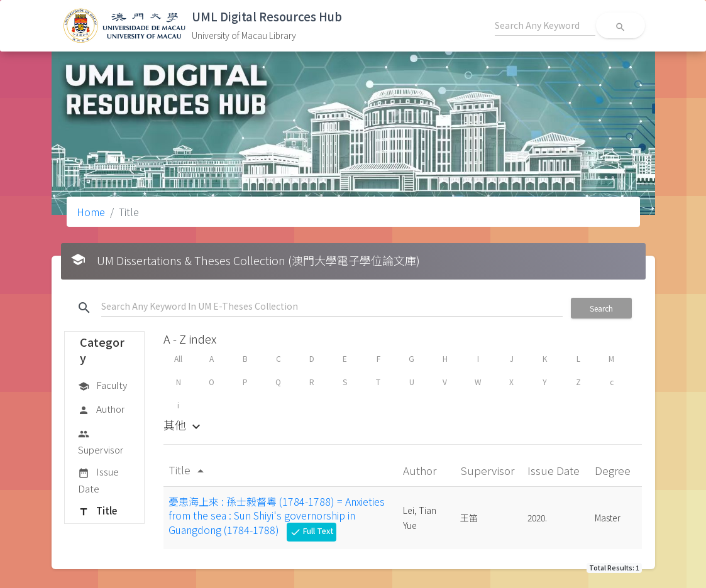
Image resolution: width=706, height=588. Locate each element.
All (178, 358)
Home (91, 212)
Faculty (102, 386)
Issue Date (98, 480)
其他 (184, 425)
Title (97, 511)
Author (101, 410)
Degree (614, 470)
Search (601, 308)
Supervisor (101, 441)
